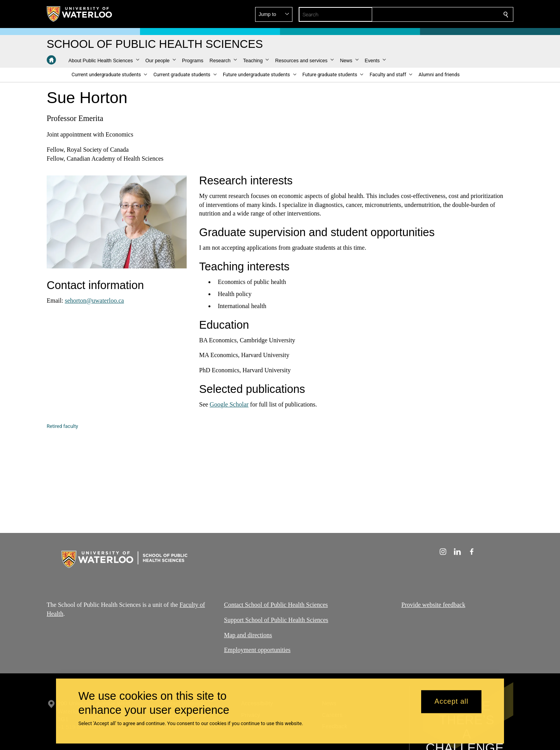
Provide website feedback (433, 605)
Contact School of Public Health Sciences (276, 605)
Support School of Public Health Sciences (276, 620)
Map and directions (248, 635)
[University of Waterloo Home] (80, 14)
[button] (450, 14)
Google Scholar (229, 404)
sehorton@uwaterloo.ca (94, 301)
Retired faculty (62, 426)
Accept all (451, 702)
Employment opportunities (257, 650)
